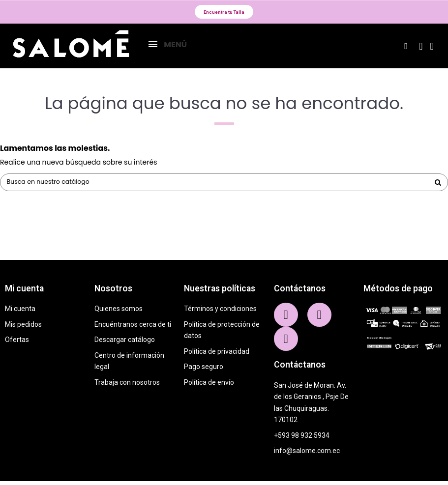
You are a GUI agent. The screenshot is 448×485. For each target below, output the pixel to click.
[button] (224, 13)
